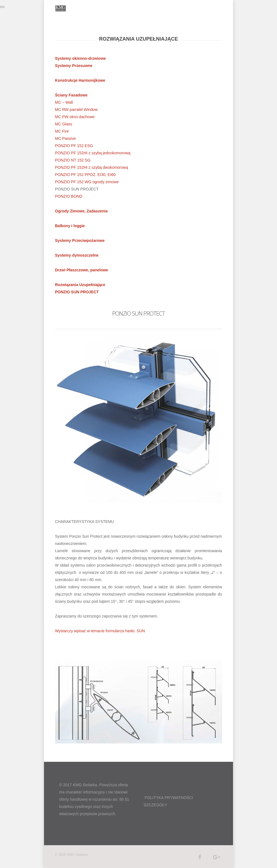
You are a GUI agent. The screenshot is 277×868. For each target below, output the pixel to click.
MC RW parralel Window (76, 110)
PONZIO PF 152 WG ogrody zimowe (87, 182)
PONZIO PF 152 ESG (74, 146)
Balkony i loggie (70, 226)
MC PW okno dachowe (75, 117)
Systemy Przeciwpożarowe (80, 240)
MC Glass (64, 124)
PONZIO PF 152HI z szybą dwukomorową (92, 167)
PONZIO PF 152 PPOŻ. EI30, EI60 (85, 175)
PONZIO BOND (69, 196)
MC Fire (62, 131)
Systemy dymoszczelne (77, 255)
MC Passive (66, 138)
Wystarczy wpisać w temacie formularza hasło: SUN (100, 631)
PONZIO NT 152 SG (73, 160)
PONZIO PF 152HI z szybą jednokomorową (93, 153)
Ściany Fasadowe (71, 95)
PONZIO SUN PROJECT (77, 292)
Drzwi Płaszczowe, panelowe (82, 270)
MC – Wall (64, 102)
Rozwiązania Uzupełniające (80, 285)
